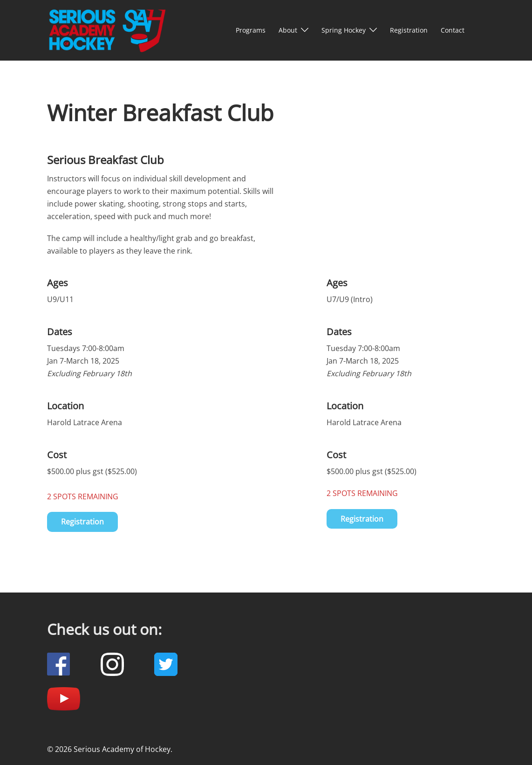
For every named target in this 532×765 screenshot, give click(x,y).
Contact (453, 30)
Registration (409, 30)
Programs (251, 30)
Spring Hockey (344, 30)
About (288, 30)
